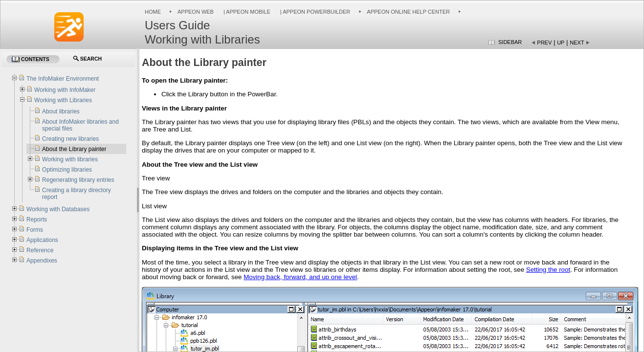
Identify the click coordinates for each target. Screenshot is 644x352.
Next (577, 43)
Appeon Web (196, 12)
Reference (40, 250)
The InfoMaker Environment (63, 79)
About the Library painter (74, 149)
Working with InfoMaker (65, 90)
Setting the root (548, 270)
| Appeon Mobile (246, 12)
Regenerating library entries (78, 180)
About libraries (61, 111)
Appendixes (42, 261)
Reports (37, 220)
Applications (42, 240)
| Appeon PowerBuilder (315, 12)
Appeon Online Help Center (408, 12)
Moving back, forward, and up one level (300, 277)
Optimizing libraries (67, 170)
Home (153, 12)
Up (561, 43)
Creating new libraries (70, 139)
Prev (544, 43)
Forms (35, 230)
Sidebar (510, 42)
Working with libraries (70, 159)
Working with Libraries (63, 100)
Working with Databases (58, 209)
